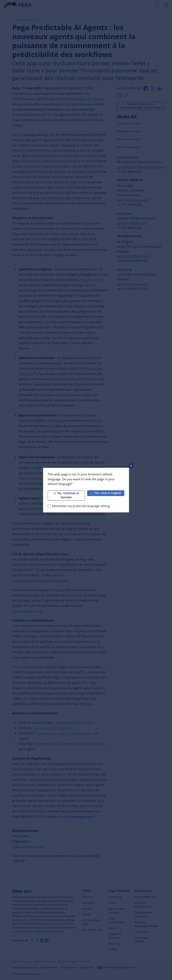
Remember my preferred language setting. (81, 506)
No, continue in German (66, 495)
